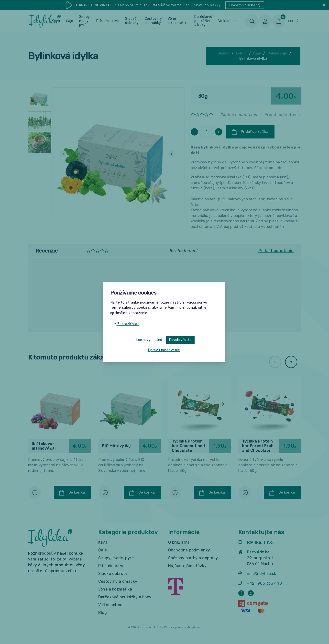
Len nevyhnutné (149, 340)
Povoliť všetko (180, 340)
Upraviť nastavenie (164, 350)
